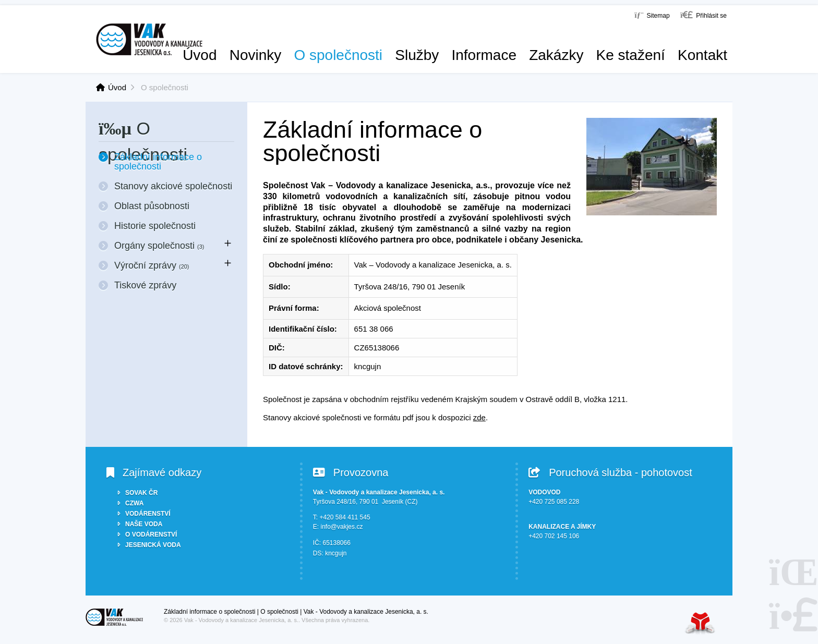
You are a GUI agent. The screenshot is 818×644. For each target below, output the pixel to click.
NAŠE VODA (144, 524)
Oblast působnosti (152, 206)
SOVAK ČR (141, 493)
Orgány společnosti (159, 246)
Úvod (149, 39)
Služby (417, 55)
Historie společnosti (155, 226)
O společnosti (338, 55)
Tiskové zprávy (145, 285)
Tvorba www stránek (700, 623)
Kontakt (702, 55)
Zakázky (556, 55)
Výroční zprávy (152, 265)
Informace (484, 55)
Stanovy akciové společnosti (173, 186)
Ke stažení (631, 55)
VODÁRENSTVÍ (148, 514)
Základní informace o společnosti (158, 162)
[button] (703, 15)
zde (479, 417)
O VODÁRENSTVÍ (151, 534)
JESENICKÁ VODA (153, 545)
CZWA (134, 503)
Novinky (256, 55)
